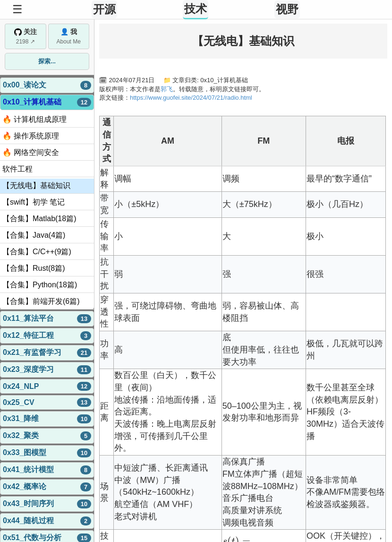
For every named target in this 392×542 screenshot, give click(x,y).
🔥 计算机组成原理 (34, 119)
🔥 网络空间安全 (31, 152)
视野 (287, 9)
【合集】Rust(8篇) (34, 268)
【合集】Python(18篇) (40, 285)
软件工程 (17, 169)
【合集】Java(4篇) (34, 235)
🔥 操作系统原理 (31, 136)
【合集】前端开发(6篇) (41, 301)
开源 (104, 9)
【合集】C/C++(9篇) (37, 252)
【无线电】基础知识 (36, 185)
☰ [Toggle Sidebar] (17, 9)
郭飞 (167, 89)
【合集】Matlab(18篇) (39, 219)
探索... (47, 61)
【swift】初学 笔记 (34, 202)
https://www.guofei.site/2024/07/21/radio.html (191, 98)
